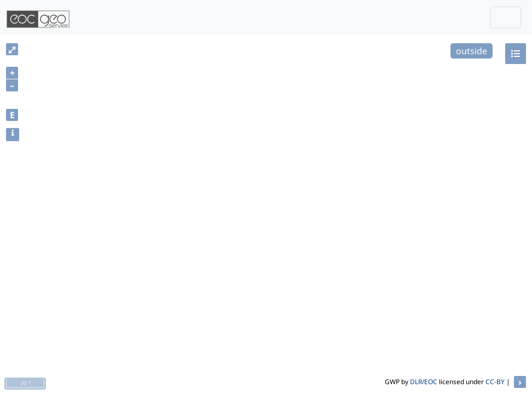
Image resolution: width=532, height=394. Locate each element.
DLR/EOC (424, 382)
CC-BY (495, 382)
